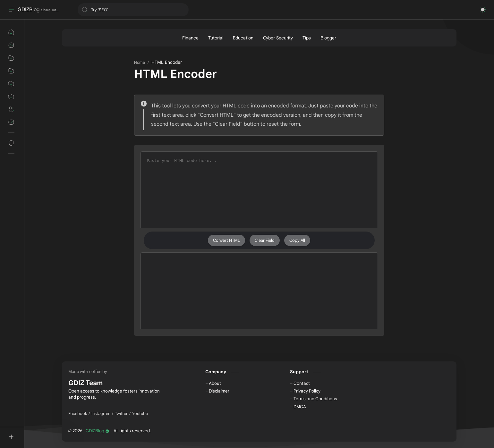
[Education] (243, 38)
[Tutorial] (216, 38)
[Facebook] (78, 414)
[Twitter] (121, 414)
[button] (483, 10)
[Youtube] (140, 414)
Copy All (297, 240)
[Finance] (190, 38)
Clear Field (265, 240)
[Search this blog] (133, 10)
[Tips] (307, 38)
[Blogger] (328, 38)
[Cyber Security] (278, 38)
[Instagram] (101, 414)
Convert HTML (226, 240)
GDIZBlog (29, 10)
